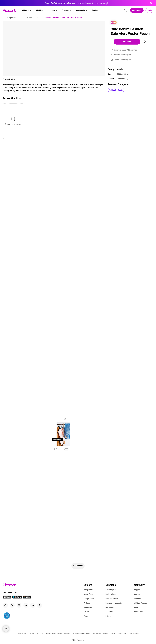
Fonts (86, 616)
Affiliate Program (141, 603)
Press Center (139, 612)
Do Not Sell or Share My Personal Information (56, 633)
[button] (27, 10)
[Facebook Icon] (5, 605)
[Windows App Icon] (27, 598)
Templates (88, 607)
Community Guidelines (101, 633)
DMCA (113, 633)
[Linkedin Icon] (26, 605)
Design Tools (89, 599)
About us (138, 599)
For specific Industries (114, 603)
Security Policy (123, 633)
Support (137, 590)
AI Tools (87, 603)
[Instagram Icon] (19, 605)
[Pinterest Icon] (39, 605)
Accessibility (134, 633)
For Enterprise (111, 590)
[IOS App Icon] (7, 598)
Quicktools (110, 607)
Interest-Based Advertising (82, 633)
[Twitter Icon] (12, 605)
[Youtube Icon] (33, 605)
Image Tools (89, 590)
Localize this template (122, 60)
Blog (136, 607)
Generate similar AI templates (125, 50)
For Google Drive (112, 599)
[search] (125, 10)
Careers (137, 594)
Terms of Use (22, 633)
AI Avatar (109, 612)
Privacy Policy (34, 633)
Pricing (108, 616)
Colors (86, 612)
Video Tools (88, 594)
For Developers (111, 594)
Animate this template (123, 55)
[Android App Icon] (17, 598)
